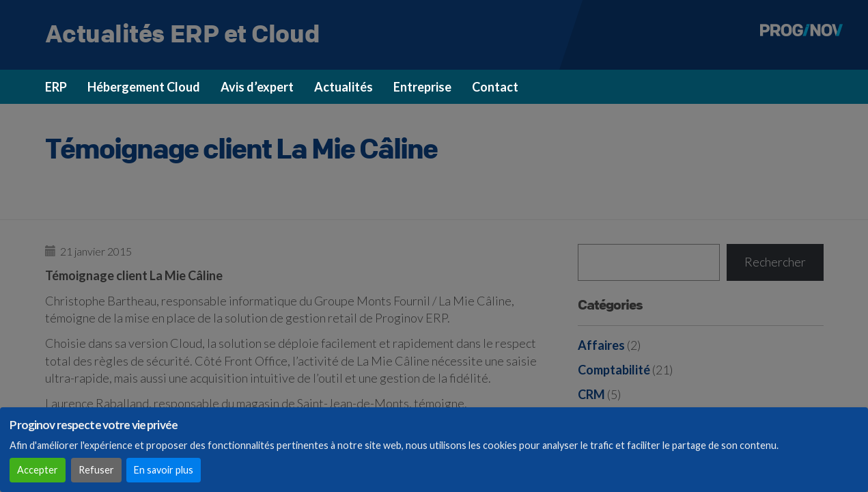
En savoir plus (164, 470)
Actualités (344, 87)
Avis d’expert (257, 87)
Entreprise (422, 87)
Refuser (96, 470)
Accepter (38, 470)
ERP (56, 87)
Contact (495, 87)
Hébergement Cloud (144, 87)
